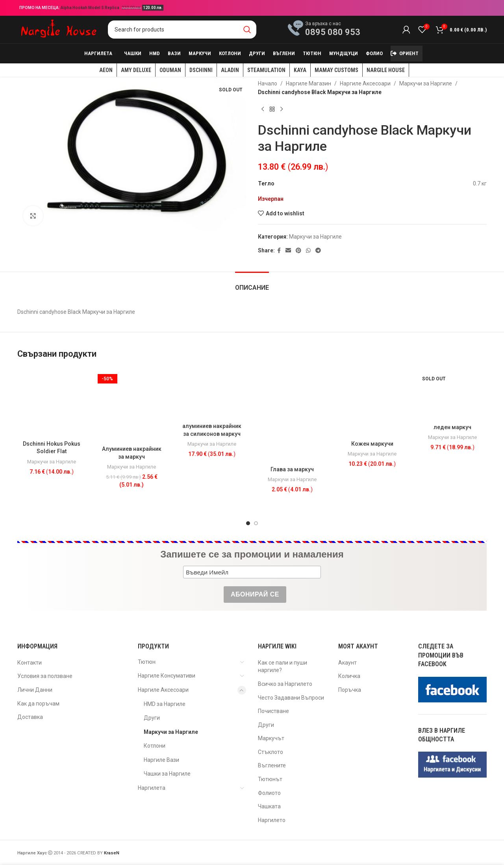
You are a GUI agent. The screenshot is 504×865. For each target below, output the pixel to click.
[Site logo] (59, 29)
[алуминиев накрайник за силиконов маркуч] (212, 394)
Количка (349, 676)
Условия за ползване (45, 676)
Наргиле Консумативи (167, 676)
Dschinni (201, 70)
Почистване (273, 711)
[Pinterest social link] (298, 251)
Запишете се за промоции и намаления (252, 554)
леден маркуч (452, 427)
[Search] (182, 30)
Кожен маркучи (372, 444)
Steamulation (266, 70)
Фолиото (269, 793)
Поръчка (350, 690)
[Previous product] (263, 109)
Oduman (170, 70)
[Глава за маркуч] (292, 415)
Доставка (30, 717)
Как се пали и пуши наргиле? (283, 667)
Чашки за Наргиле (167, 774)
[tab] (252, 284)
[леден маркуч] (452, 394)
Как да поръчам (38, 704)
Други (152, 718)
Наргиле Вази (161, 760)
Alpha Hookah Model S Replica (90, 8)
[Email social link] (288, 251)
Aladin (230, 70)
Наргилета (152, 788)
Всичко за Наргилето (285, 684)
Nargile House (386, 70)
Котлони (155, 746)
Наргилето (272, 820)
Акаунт (347, 663)
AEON (106, 70)
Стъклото (271, 752)
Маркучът (271, 738)
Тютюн (147, 662)
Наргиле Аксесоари (365, 83)
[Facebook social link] (279, 251)
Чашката (269, 806)
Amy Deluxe (136, 70)
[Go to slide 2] (256, 523)
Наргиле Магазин (309, 83)
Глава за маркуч (292, 469)
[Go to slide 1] (248, 523)
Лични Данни (35, 690)
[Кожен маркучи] (372, 402)
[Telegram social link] (318, 251)
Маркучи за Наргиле (426, 83)
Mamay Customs (336, 70)
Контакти (30, 663)
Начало (268, 83)
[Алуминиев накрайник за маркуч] (132, 405)
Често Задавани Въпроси (291, 698)
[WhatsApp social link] (308, 251)
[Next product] (282, 109)
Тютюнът (270, 779)
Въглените (272, 765)
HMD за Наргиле (165, 704)
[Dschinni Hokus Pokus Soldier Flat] (52, 402)
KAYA (300, 70)
